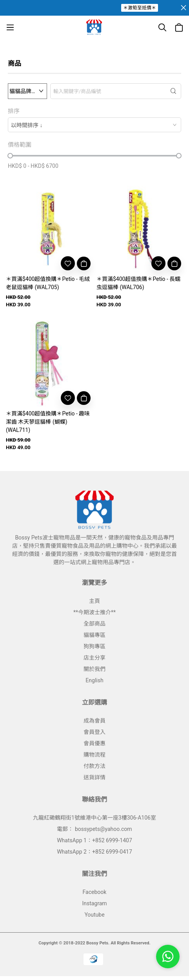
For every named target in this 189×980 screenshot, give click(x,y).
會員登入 (94, 732)
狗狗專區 (94, 646)
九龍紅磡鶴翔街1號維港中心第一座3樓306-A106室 (94, 818)
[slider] (10, 156)
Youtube (94, 915)
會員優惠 (94, 743)
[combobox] (94, 125)
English (94, 680)
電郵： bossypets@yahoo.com (94, 829)
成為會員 (94, 721)
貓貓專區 (94, 635)
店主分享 (94, 658)
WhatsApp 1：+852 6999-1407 (94, 840)
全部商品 (94, 624)
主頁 (94, 601)
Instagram (94, 903)
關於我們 (94, 669)
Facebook (95, 892)
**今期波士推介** (94, 612)
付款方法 (94, 766)
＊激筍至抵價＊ (140, 8)
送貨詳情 (94, 777)
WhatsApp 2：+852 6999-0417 (94, 852)
